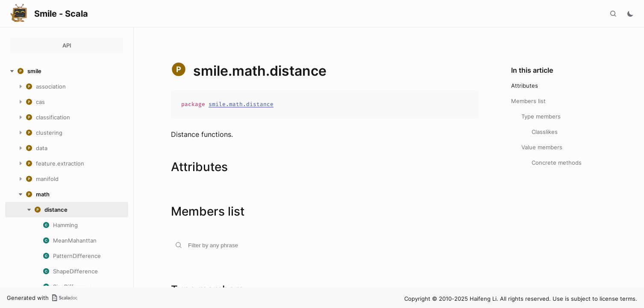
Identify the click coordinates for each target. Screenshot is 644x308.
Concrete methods (557, 163)
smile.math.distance (241, 104)
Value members (542, 147)
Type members (541, 116)
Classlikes (545, 132)
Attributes (525, 86)
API (67, 45)
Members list (528, 101)
